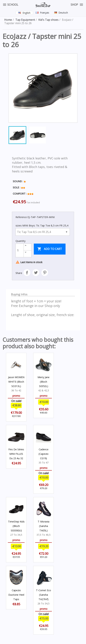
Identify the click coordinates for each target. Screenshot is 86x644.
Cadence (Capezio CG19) (44, 454)
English (26, 13)
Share (27, 273)
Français (45, 13)
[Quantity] (20, 250)
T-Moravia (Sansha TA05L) (44, 526)
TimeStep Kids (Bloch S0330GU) (16, 526)
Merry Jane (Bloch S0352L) (44, 382)
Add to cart (50, 249)
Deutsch (63, 13)
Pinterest (45, 273)
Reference (21, 217)
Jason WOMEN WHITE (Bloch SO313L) (16, 382)
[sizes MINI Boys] (43, 232)
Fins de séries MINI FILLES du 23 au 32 (16, 454)
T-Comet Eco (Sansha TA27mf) (44, 595)
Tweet (36, 273)
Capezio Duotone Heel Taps (16, 595)
